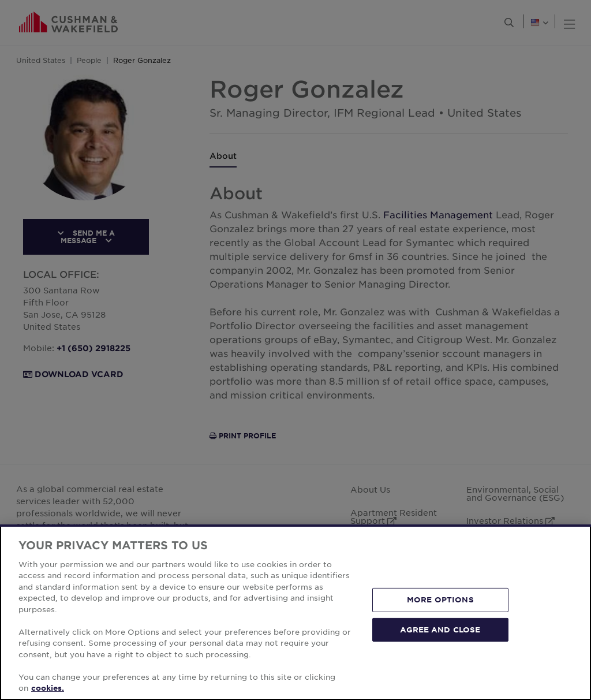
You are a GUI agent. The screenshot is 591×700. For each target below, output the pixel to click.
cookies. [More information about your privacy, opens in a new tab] (48, 688)
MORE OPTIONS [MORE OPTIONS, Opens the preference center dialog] (440, 600)
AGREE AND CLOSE (440, 629)
